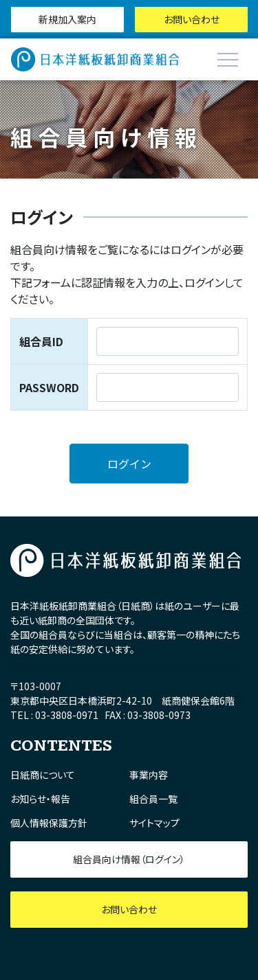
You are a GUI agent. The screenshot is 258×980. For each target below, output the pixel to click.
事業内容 (149, 775)
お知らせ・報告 (40, 799)
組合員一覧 (153, 799)
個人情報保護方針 (49, 823)
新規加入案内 (67, 19)
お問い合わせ (192, 19)
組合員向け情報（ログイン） (129, 859)
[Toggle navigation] (228, 60)
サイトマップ (154, 823)
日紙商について (43, 775)
